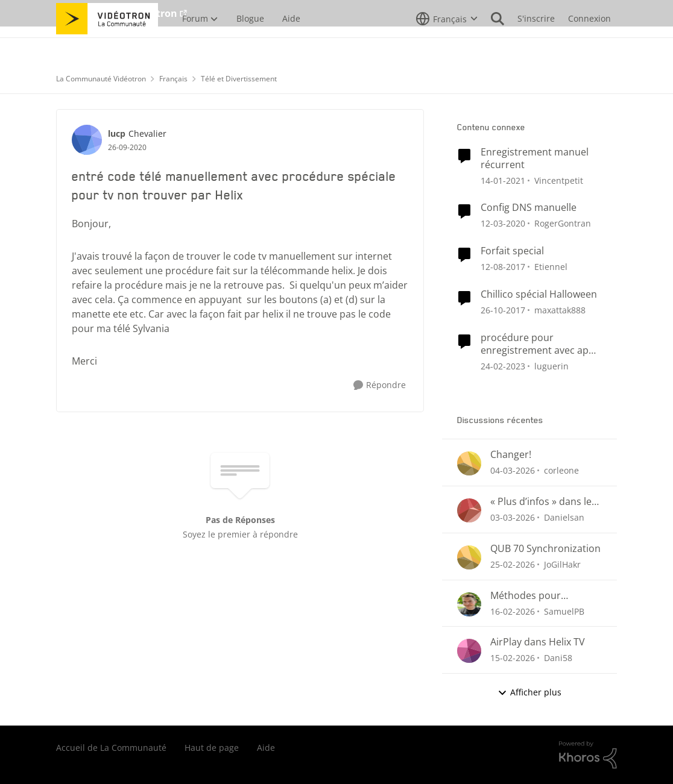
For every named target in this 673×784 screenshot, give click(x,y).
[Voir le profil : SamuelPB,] (469, 604)
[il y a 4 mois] (513, 470)
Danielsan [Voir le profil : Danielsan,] (564, 517)
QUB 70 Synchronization (545, 549)
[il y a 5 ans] (503, 180)
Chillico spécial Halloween (539, 294)
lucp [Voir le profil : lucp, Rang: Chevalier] (117, 133)
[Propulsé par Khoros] (588, 755)
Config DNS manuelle (529, 208)
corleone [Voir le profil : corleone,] (561, 470)
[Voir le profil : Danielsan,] (469, 510)
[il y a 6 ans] (503, 223)
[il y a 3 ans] (503, 365)
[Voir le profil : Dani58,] (469, 651)
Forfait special (512, 251)
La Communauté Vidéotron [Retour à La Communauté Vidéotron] (101, 79)
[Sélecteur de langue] (447, 45)
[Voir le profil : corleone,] (469, 463)
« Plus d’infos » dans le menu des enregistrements (541, 502)
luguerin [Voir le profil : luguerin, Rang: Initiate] (551, 365)
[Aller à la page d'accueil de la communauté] (107, 45)
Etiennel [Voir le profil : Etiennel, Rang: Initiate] (551, 267)
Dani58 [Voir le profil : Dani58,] (558, 658)
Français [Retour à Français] (173, 79)
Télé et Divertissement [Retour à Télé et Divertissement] (239, 79)
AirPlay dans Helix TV (538, 642)
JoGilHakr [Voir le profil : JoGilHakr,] (562, 564)
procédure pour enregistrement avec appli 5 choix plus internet (540, 344)
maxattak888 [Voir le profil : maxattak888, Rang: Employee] (560, 310)
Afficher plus (529, 692)
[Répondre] (380, 385)
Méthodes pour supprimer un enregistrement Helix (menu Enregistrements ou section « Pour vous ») (546, 596)
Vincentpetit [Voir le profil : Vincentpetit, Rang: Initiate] (559, 180)
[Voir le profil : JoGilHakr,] (469, 557)
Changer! (511, 455)
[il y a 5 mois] (513, 611)
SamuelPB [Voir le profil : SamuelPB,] (564, 611)
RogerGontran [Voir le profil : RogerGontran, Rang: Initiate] (563, 223)
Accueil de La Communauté (111, 748)
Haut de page (212, 748)
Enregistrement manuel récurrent (535, 158)
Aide (266, 748)
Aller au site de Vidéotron (117, 13)
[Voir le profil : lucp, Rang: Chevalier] (87, 140)
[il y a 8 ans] (503, 267)
